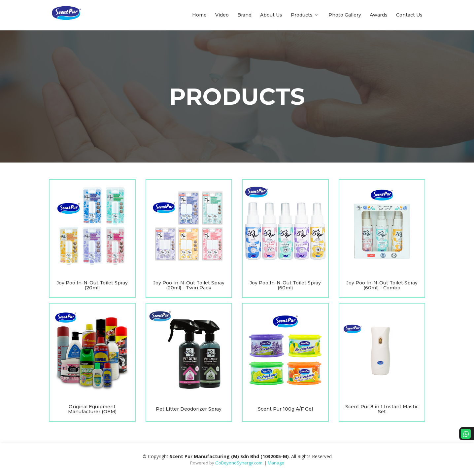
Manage (276, 463)
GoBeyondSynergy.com (239, 463)
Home (199, 15)
